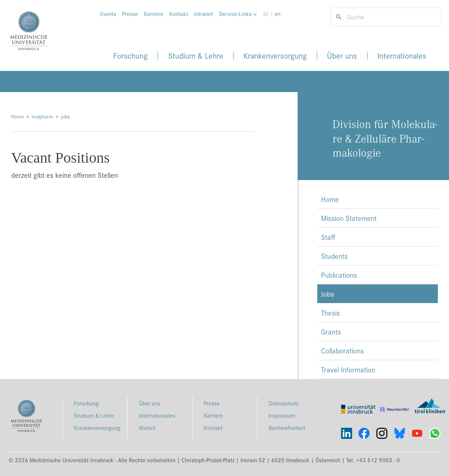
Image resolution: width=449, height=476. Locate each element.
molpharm (42, 116)
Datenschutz (284, 403)
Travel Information (348, 369)
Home (17, 116)
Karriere (154, 14)
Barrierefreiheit (287, 428)
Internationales (402, 56)
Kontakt (179, 14)
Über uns (342, 56)
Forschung (130, 56)
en (278, 14)
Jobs (327, 294)
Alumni (147, 428)
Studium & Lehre (196, 56)
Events (108, 14)
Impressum (282, 415)
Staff (328, 237)
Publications (339, 275)
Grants (331, 332)
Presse (130, 14)
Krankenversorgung (275, 56)
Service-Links (238, 14)
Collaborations (343, 351)
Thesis (330, 313)
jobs (65, 116)
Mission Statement (349, 218)
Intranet (204, 14)
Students (334, 256)
